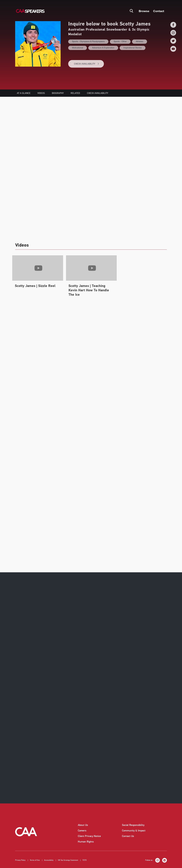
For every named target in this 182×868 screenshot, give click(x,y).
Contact (159, 11)
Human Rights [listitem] (86, 842)
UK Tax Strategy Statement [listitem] (68, 860)
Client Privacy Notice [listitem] (89, 836)
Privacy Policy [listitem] (20, 860)
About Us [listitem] (83, 825)
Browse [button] (144, 11)
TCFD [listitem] (85, 860)
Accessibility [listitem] (49, 860)
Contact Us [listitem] (128, 836)
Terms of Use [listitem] (35, 860)
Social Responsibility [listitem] (133, 825)
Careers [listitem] (82, 831)
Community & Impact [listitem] (134, 831)
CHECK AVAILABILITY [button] (87, 64)
